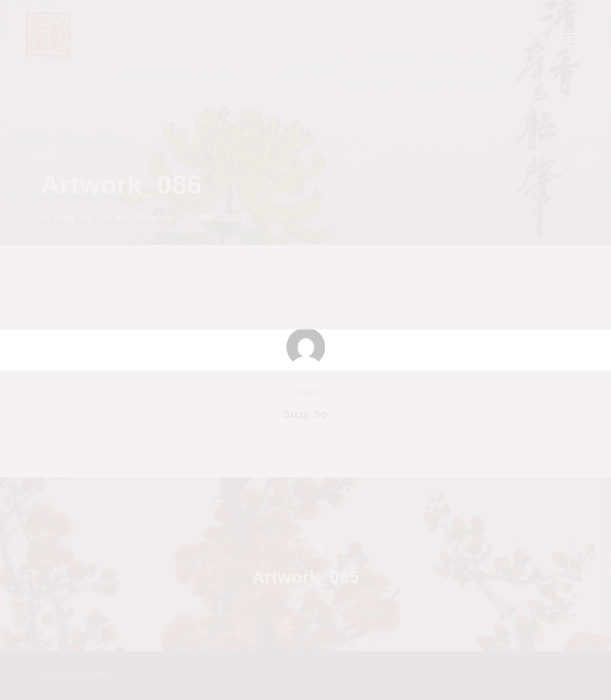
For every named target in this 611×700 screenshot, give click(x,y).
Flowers (154, 218)
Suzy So (72, 218)
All (121, 218)
